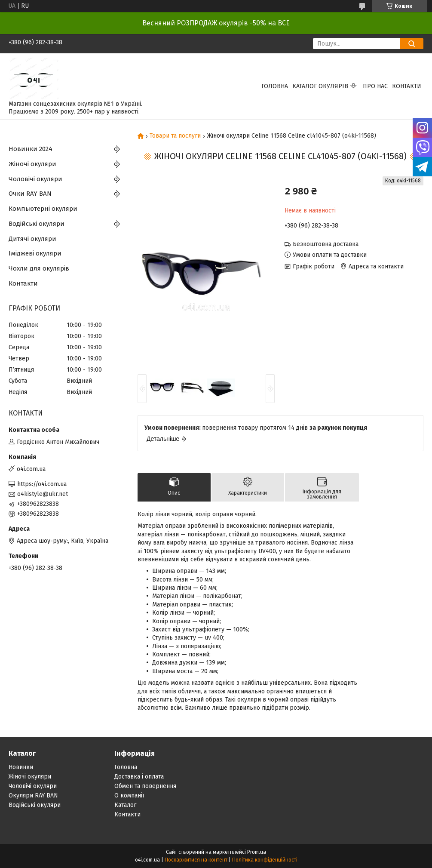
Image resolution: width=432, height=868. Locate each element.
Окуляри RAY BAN (33, 796)
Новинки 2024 (31, 149)
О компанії (129, 796)
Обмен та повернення (145, 786)
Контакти (407, 86)
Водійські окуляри (37, 224)
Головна (275, 86)
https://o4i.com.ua (42, 484)
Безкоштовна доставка (326, 244)
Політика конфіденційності (265, 860)
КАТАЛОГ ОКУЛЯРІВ (320, 86)
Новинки (21, 767)
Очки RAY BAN (30, 194)
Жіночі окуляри (32, 164)
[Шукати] (412, 44)
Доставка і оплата (139, 777)
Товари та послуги (175, 136)
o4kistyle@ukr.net (43, 494)
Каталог (125, 805)
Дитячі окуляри (32, 239)
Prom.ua (257, 852)
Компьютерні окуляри (43, 209)
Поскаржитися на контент (196, 860)
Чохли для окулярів (39, 268)
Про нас (375, 86)
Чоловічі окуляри (35, 179)
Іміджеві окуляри (35, 253)
